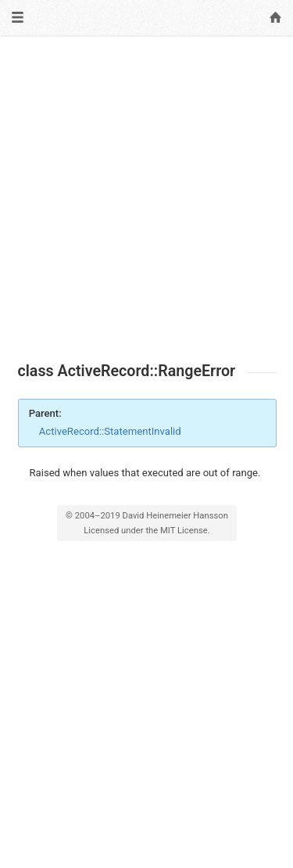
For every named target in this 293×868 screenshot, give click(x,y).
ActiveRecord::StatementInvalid (110, 431)
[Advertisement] (146, 199)
